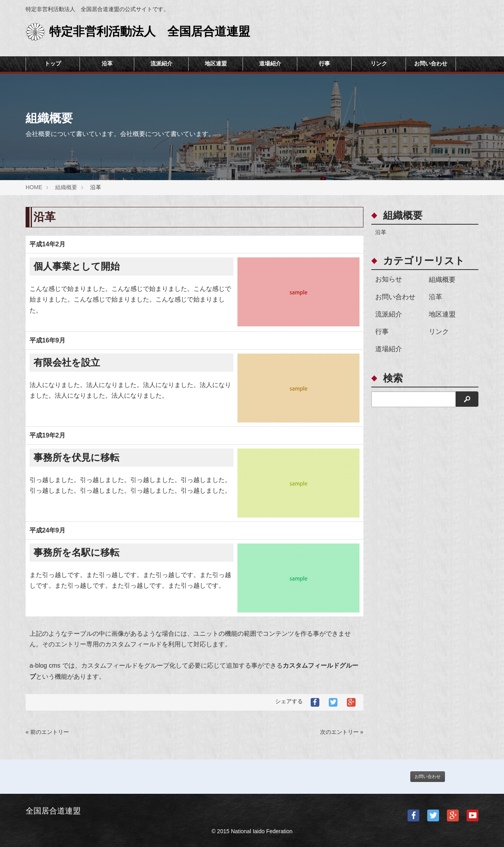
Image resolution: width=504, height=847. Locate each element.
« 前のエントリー (47, 732)
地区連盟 (216, 64)
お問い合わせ (431, 64)
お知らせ (389, 279)
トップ (53, 64)
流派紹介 (161, 64)
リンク (379, 64)
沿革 (107, 64)
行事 (324, 64)
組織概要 (442, 280)
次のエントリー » (342, 732)
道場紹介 (270, 64)
